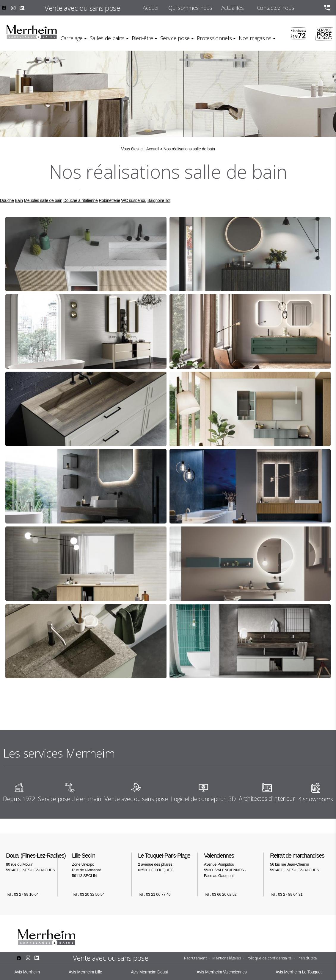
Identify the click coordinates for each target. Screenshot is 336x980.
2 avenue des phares (168, 862)
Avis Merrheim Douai (149, 972)
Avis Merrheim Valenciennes (222, 972)
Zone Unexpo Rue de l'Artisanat (102, 865)
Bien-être (142, 38)
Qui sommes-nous (190, 8)
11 (206, 699)
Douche (7, 200)
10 (196, 699)
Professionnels (214, 38)
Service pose (175, 38)
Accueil (151, 8)
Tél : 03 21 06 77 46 (154, 894)
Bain (19, 200)
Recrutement (195, 958)
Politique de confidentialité (269, 958)
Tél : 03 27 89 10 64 (22, 894)
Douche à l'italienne (81, 200)
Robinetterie (109, 200)
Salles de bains (107, 38)
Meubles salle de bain (43, 200)
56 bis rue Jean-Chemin (300, 862)
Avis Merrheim (27, 972)
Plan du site (307, 958)
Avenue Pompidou (234, 865)
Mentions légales (226, 958)
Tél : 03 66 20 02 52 (220, 894)
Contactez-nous (276, 8)
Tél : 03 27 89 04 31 (286, 894)
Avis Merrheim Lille (85, 972)
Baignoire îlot (159, 200)
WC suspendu (134, 200)
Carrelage (72, 38)
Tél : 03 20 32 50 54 (88, 894)
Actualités (233, 8)
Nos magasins (255, 38)
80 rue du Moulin (36, 862)
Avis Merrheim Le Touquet (299, 972)
